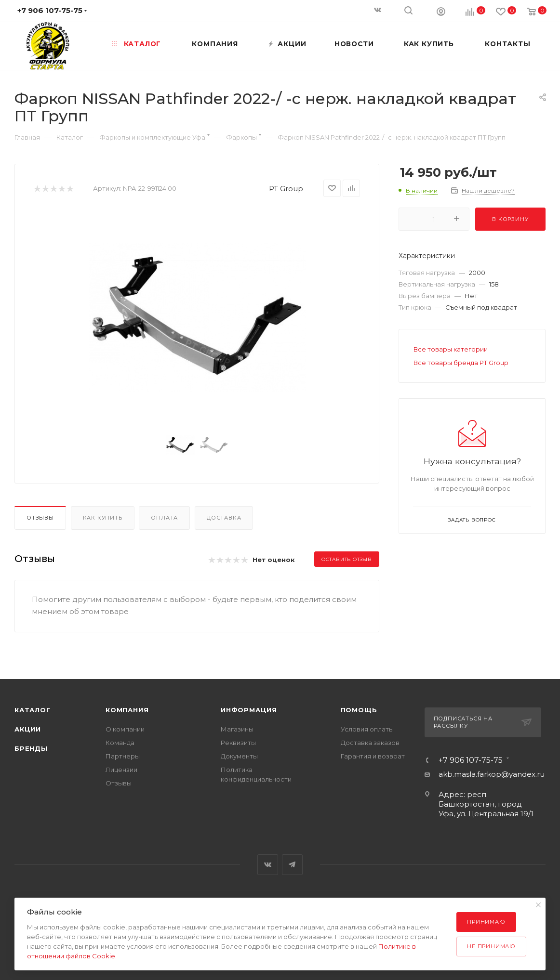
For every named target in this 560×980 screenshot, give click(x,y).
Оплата (164, 518)
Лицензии (121, 770)
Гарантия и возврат (373, 756)
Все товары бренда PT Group (461, 363)
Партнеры (123, 756)
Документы (239, 756)
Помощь (359, 710)
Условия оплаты (367, 729)
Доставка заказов (370, 743)
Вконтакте (268, 865)
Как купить (103, 518)
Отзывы (40, 518)
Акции (28, 729)
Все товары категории (451, 349)
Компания (127, 710)
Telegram (292, 865)
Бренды (31, 748)
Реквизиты (238, 743)
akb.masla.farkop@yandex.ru (492, 774)
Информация (249, 710)
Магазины (237, 729)
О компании (125, 729)
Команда (120, 743)
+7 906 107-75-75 (471, 760)
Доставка (224, 518)
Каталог (33, 710)
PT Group (286, 189)
